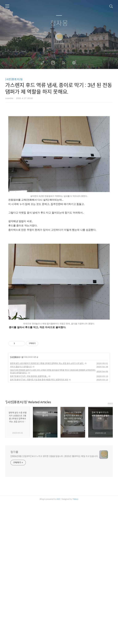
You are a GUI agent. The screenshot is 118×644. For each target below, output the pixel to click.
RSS (64, 63)
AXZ (58, 640)
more (110, 544)
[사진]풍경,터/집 (14, 79)
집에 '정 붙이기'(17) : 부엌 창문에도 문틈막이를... (29, 517)
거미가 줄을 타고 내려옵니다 (21, 508)
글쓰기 (43, 63)
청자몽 (59, 23)
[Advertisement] (59, 139)
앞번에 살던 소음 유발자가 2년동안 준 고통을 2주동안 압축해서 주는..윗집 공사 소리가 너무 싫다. (47, 504)
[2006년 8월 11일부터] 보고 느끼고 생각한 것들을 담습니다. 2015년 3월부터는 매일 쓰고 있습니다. (54, 597)
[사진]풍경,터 (15, 498)
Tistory (75, 640)
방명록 (54, 63)
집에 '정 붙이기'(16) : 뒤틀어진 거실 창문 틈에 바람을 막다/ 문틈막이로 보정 (39, 521)
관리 (75, 63)
